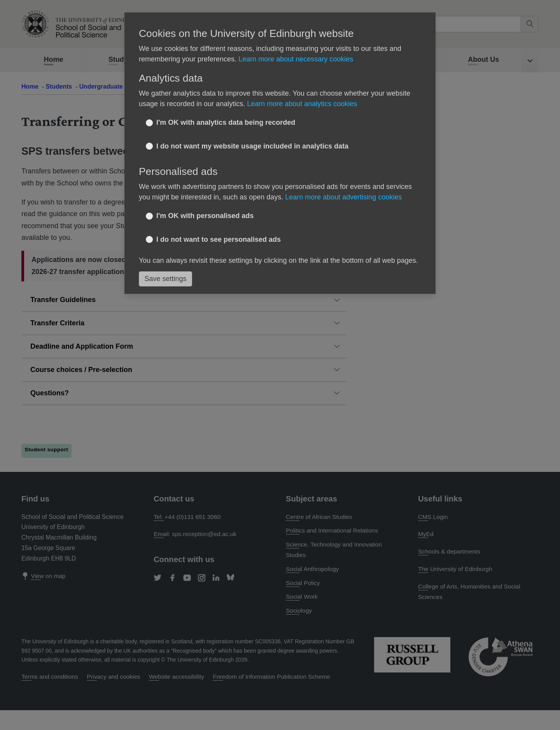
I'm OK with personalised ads (205, 216)
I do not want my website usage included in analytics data (252, 146)
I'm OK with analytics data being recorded (226, 122)
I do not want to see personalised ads (219, 239)
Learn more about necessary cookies (296, 59)
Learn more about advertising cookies (343, 197)
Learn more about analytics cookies (302, 104)
